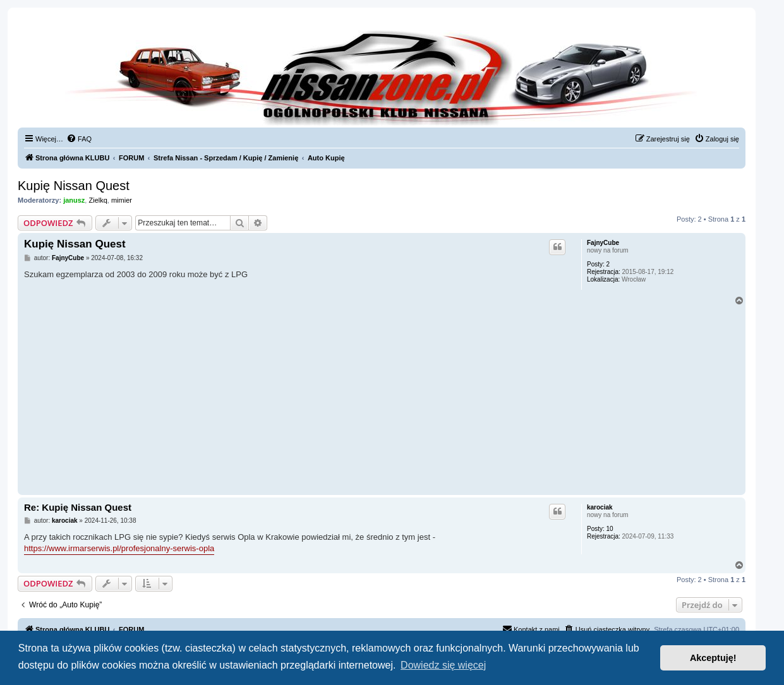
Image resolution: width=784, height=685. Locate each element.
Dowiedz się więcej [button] (443, 665)
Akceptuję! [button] (713, 658)
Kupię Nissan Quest (74, 186)
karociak (600, 507)
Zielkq (98, 200)
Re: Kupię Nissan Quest (78, 507)
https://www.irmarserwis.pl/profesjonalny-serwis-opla (119, 548)
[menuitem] (79, 139)
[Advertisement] (382, 397)
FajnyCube (603, 243)
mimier (122, 200)
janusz (74, 200)
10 (610, 529)
